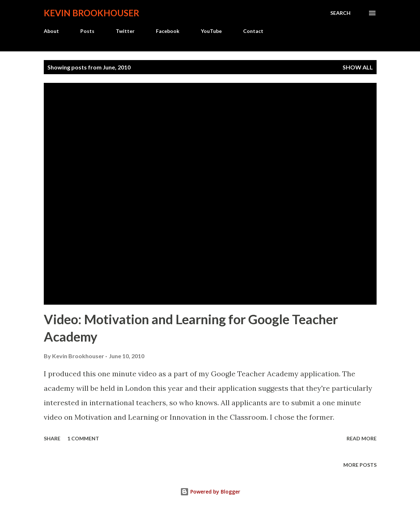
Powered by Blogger (210, 492)
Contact (253, 31)
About (51, 31)
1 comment (83, 438)
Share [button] (52, 438)
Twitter (125, 31)
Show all (358, 67)
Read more (362, 438)
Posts (87, 31)
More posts (360, 465)
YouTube (211, 31)
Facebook (168, 31)
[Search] (340, 13)
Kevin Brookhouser (92, 13)
